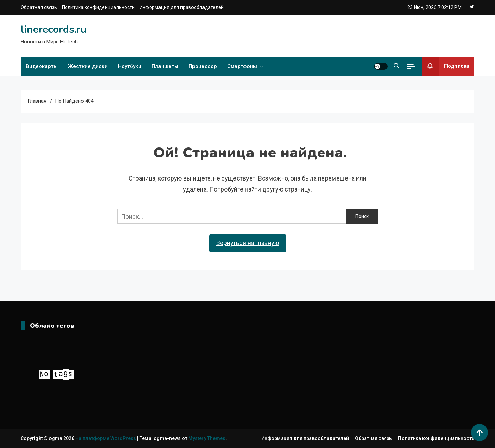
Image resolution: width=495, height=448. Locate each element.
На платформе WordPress (106, 438)
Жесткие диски (88, 66)
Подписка (445, 66)
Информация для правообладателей (182, 7)
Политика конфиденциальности (98, 7)
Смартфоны (242, 66)
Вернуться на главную (248, 243)
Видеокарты (42, 66)
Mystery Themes (207, 438)
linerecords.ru (54, 29)
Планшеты (165, 66)
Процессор (203, 66)
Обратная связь (39, 7)
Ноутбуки (130, 66)
